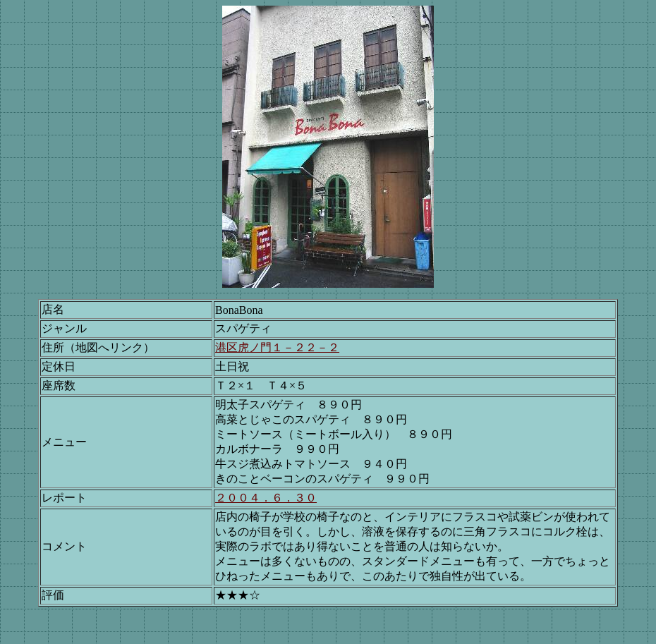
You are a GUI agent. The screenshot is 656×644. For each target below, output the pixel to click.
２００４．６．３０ (266, 498)
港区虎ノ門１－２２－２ (277, 347)
